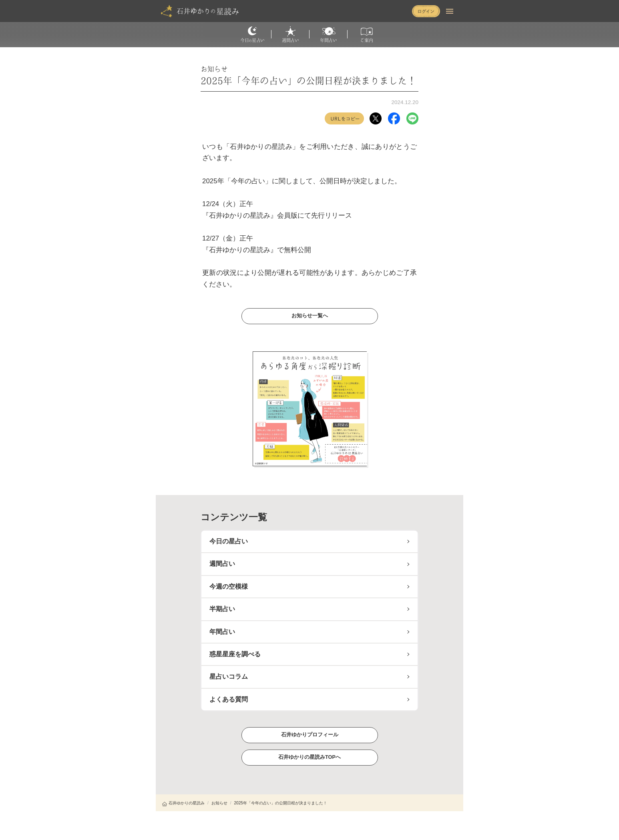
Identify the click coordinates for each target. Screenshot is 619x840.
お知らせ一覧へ (309, 316)
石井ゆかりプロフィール (309, 735)
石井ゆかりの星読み (183, 803)
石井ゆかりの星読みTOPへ (309, 757)
